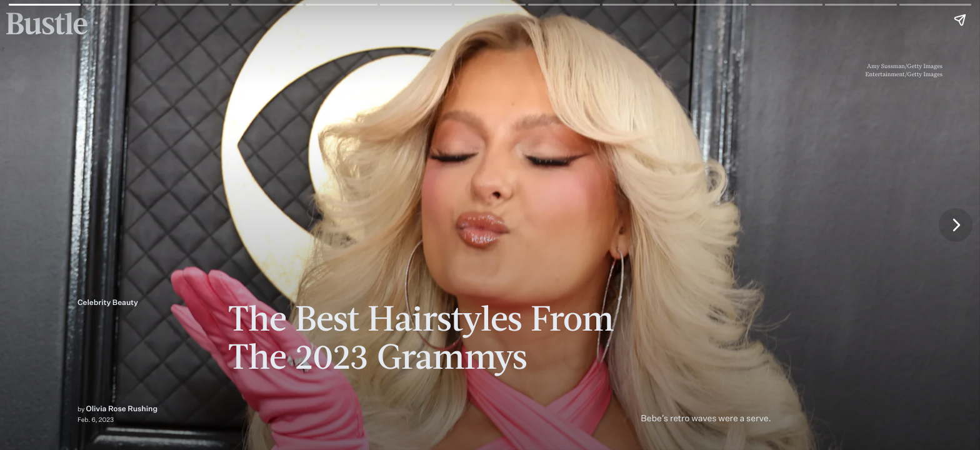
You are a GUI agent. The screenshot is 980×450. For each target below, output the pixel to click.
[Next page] (956, 225)
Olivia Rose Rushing (122, 408)
